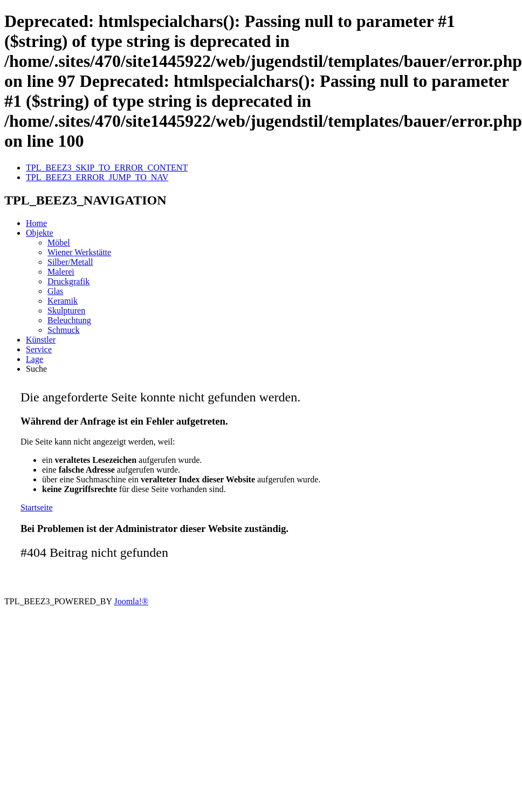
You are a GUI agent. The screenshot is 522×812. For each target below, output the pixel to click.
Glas (55, 291)
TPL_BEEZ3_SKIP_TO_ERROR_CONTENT (107, 168)
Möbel (59, 243)
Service (39, 349)
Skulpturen (66, 311)
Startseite (37, 507)
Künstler (41, 340)
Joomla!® (131, 601)
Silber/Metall (70, 262)
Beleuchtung (69, 320)
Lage (35, 359)
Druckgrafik (68, 281)
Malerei (61, 272)
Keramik (63, 301)
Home (36, 223)
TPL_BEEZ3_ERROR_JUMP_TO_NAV (97, 177)
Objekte (40, 233)
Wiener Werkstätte (79, 252)
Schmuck (64, 330)
